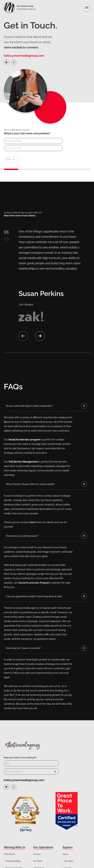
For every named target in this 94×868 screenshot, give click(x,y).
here (32, 522)
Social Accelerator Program (34, 583)
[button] (40, 336)
